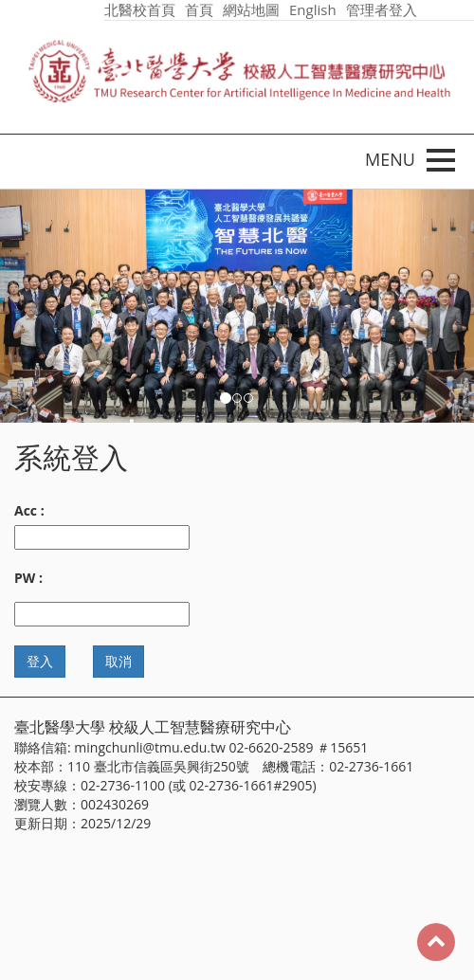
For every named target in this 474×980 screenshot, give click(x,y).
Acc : (29, 510)
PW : (28, 578)
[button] (36, 306)
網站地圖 (251, 9)
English (313, 9)
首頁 (199, 9)
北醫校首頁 (140, 9)
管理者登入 (382, 9)
